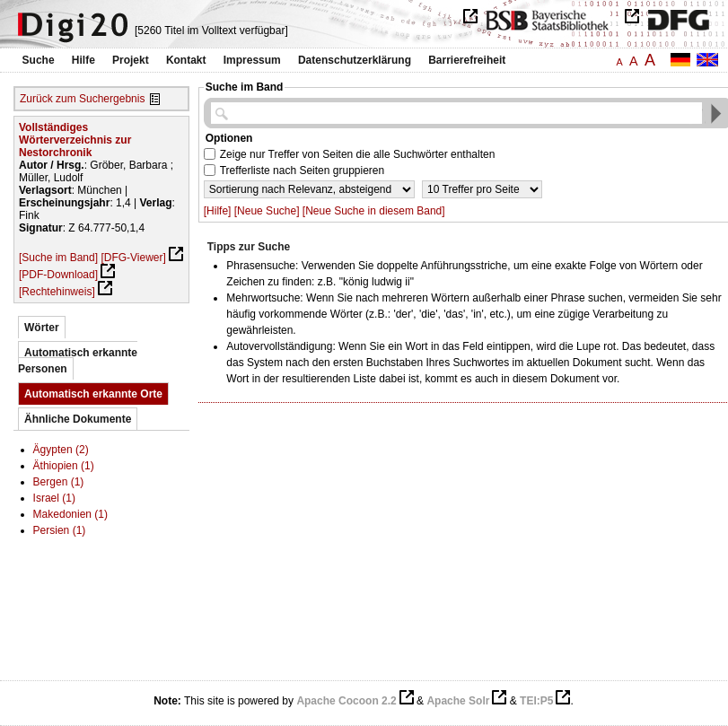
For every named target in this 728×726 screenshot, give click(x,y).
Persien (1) (60, 530)
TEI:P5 (536, 701)
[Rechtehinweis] (57, 292)
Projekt (131, 60)
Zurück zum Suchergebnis (82, 99)
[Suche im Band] (58, 258)
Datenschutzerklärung (355, 60)
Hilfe (83, 60)
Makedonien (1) (70, 514)
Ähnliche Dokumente (78, 419)
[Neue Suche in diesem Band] (374, 211)
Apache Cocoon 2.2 (346, 701)
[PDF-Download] (58, 275)
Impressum (252, 60)
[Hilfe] (218, 211)
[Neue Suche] (267, 211)
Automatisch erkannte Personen (78, 361)
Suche (39, 60)
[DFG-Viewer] (133, 258)
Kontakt (186, 60)
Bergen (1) (59, 482)
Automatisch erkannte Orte (93, 394)
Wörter (42, 328)
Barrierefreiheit (467, 60)
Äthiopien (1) (64, 466)
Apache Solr (458, 701)
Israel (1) (54, 498)
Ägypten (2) (61, 450)
